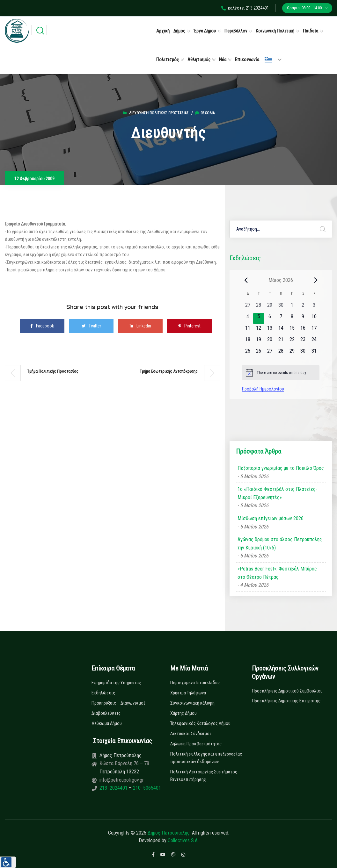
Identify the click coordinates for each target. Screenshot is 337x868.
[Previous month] (246, 280)
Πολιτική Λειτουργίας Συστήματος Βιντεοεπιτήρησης (204, 776)
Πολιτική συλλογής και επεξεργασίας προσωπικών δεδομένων (206, 758)
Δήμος (179, 31)
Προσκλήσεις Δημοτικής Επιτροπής (286, 701)
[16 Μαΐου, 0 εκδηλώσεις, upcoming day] (303, 330)
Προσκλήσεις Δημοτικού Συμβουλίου (287, 691)
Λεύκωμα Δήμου (107, 723)
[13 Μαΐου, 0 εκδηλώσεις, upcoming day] (270, 330)
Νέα (223, 60)
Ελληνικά (268, 60)
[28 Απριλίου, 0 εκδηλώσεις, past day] (259, 307)
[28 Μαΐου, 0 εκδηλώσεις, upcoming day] (281, 353)
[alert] (281, 373)
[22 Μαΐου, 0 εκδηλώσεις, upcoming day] (292, 341)
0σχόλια (205, 113)
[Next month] (316, 280)
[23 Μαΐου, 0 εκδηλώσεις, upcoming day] (303, 341)
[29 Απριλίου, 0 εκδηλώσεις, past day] (270, 307)
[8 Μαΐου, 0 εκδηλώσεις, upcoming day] (292, 319)
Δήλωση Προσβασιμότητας (196, 744)
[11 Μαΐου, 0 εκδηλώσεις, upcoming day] (248, 330)
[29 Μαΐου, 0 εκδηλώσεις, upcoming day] (292, 353)
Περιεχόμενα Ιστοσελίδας (195, 683)
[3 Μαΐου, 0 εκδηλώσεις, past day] (314, 307)
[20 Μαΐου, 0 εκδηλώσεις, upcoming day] (270, 341)
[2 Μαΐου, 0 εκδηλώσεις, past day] (303, 307)
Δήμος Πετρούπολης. (169, 833)
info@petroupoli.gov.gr (122, 780)
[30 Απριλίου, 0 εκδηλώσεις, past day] (281, 307)
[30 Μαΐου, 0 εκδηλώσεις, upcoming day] (303, 353)
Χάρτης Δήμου (183, 713)
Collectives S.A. (183, 840)
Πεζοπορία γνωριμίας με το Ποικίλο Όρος (281, 468)
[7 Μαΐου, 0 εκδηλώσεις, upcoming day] (281, 319)
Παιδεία (311, 31)
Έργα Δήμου (205, 31)
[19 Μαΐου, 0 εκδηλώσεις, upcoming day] (259, 341)
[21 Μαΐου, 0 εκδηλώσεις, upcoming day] (281, 341)
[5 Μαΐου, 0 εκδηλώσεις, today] (259, 319)
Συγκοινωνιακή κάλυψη (192, 703)
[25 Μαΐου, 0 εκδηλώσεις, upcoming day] (248, 353)
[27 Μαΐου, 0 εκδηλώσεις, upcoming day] (270, 353)
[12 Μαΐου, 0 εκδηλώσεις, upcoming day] (259, 330)
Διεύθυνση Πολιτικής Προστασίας (159, 113)
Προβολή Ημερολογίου (263, 389)
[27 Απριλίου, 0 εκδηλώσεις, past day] (248, 307)
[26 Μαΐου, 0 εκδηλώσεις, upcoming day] (259, 353)
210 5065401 (146, 788)
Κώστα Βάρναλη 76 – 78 (124, 763)
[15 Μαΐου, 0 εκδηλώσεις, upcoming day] (292, 330)
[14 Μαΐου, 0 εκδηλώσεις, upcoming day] (281, 330)
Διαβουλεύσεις (106, 713)
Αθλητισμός (199, 60)
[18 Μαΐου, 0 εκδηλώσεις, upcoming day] (248, 341)
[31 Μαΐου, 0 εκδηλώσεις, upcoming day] (314, 353)
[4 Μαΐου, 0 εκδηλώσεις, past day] (248, 319)
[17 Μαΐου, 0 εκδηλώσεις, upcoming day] (314, 330)
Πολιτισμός (168, 60)
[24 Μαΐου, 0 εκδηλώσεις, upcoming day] (314, 341)
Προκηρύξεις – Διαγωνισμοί (118, 703)
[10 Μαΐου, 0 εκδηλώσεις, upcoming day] (314, 319)
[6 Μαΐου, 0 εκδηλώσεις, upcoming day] (270, 319)
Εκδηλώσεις (103, 693)
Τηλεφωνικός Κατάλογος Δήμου (200, 723)
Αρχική (163, 31)
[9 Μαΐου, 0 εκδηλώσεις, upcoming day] (303, 319)
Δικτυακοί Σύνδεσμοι (191, 734)
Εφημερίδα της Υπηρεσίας (116, 683)
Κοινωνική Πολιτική (275, 31)
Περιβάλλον (236, 31)
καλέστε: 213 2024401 (245, 8)
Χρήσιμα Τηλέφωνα (188, 693)
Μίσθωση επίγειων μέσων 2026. (271, 518)
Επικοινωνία (247, 60)
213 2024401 (114, 788)
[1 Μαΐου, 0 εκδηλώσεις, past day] (292, 307)
